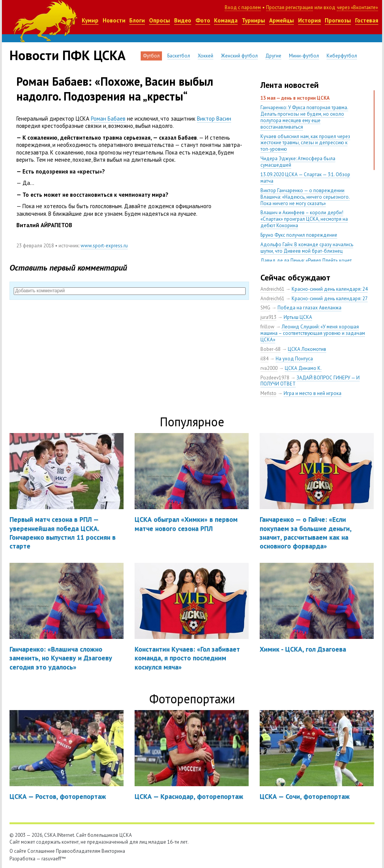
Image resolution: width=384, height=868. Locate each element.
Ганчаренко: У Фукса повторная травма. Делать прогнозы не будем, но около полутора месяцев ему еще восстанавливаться (304, 117)
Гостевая (367, 20)
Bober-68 (271, 349)
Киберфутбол (342, 56)
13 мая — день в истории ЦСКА (295, 98)
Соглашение (41, 851)
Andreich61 (272, 289)
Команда (226, 20)
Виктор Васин (214, 119)
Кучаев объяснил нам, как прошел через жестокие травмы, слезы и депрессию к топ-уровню (305, 143)
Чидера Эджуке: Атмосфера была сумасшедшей (298, 162)
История (309, 20)
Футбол (151, 56)
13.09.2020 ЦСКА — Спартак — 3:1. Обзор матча (305, 178)
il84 (264, 359)
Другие (273, 56)
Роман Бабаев (108, 119)
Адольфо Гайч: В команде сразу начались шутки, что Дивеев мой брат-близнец (307, 248)
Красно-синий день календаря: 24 (330, 289)
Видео (183, 20)
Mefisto (268, 393)
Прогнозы (338, 20)
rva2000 (269, 368)
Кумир (90, 20)
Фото (203, 20)
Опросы (159, 20)
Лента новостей (290, 85)
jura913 (268, 317)
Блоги (137, 20)
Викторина (113, 851)
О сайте (18, 851)
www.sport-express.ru (104, 246)
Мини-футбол (304, 56)
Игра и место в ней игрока (313, 393)
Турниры (253, 20)
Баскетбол (179, 56)
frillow (267, 327)
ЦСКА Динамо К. (303, 368)
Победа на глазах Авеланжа (309, 308)
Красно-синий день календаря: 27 (330, 299)
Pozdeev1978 (275, 378)
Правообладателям (78, 851)
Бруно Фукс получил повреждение (299, 235)
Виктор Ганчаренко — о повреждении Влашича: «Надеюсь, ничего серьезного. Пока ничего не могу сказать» (305, 197)
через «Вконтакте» (357, 7)
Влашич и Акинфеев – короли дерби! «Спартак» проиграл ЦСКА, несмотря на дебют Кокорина (304, 219)
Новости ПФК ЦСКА (67, 55)
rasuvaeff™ (54, 859)
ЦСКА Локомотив (307, 349)
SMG (265, 308)
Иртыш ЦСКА (298, 317)
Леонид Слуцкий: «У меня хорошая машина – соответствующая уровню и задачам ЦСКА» (313, 333)
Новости (114, 20)
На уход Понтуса (294, 359)
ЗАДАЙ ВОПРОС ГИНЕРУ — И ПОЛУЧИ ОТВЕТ (310, 381)
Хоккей (205, 56)
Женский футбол (239, 56)
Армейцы (282, 20)
